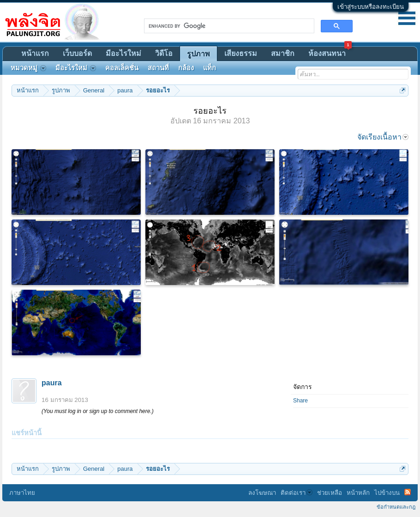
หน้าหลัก (358, 493)
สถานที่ (158, 68)
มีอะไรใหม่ (123, 53)
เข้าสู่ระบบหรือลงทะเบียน (371, 7)
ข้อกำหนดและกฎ (396, 507)
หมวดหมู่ (28, 68)
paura (52, 383)
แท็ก (210, 68)
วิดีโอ (164, 53)
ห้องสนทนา (330, 52)
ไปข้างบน (387, 493)
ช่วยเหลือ (330, 493)
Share (300, 401)
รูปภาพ (198, 54)
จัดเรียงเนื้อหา (383, 137)
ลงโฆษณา (262, 493)
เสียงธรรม (241, 53)
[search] (228, 26)
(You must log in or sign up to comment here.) (98, 411)
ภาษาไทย (22, 493)
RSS (408, 492)
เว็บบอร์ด (77, 53)
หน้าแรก (35, 53)
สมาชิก (283, 53)
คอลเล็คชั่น (122, 68)
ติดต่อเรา (297, 493)
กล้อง (186, 68)
